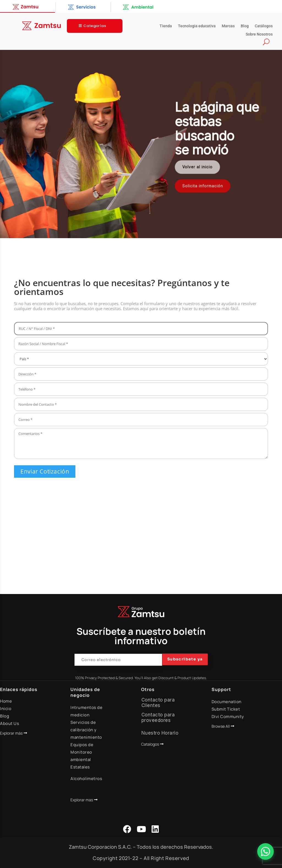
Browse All (221, 726)
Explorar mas (82, 800)
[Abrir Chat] (265, 851)
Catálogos (264, 26)
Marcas (228, 26)
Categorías (95, 26)
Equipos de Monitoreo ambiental (82, 752)
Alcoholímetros (86, 779)
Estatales (80, 767)
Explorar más (11, 733)
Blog (245, 26)
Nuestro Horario (160, 733)
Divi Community (228, 717)
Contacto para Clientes (158, 703)
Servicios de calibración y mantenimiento (86, 730)
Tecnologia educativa (197, 26)
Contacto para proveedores (158, 717)
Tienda (166, 26)
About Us (9, 723)
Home (6, 701)
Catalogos (150, 744)
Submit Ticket (226, 709)
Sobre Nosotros (259, 34)
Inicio (6, 709)
